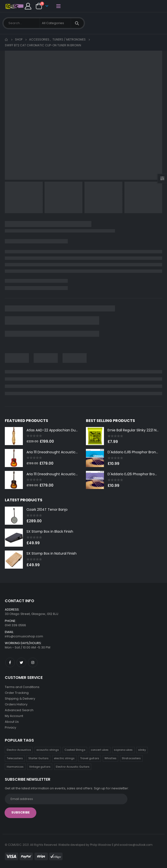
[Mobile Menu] (58, 6)
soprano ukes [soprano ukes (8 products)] (123, 750)
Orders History (16, 704)
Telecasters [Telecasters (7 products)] (15, 758)
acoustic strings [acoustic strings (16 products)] (48, 750)
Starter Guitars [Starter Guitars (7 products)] (39, 758)
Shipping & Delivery (20, 699)
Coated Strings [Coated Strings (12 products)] (75, 750)
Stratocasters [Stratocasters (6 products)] (131, 758)
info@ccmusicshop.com (24, 636)
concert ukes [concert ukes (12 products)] (100, 750)
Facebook (10, 662)
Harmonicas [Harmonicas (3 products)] (15, 767)
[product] (14, 436)
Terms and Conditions (22, 687)
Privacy (10, 727)
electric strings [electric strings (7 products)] (64, 758)
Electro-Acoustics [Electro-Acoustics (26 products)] (19, 750)
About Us (12, 722)
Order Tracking (17, 693)
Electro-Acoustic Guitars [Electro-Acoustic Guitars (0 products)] (73, 767)
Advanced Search (19, 710)
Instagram (33, 662)
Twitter (21, 662)
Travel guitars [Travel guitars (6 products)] (90, 758)
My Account (14, 716)
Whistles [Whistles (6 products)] (110, 758)
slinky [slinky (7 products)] (142, 750)
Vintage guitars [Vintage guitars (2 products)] (40, 767)
